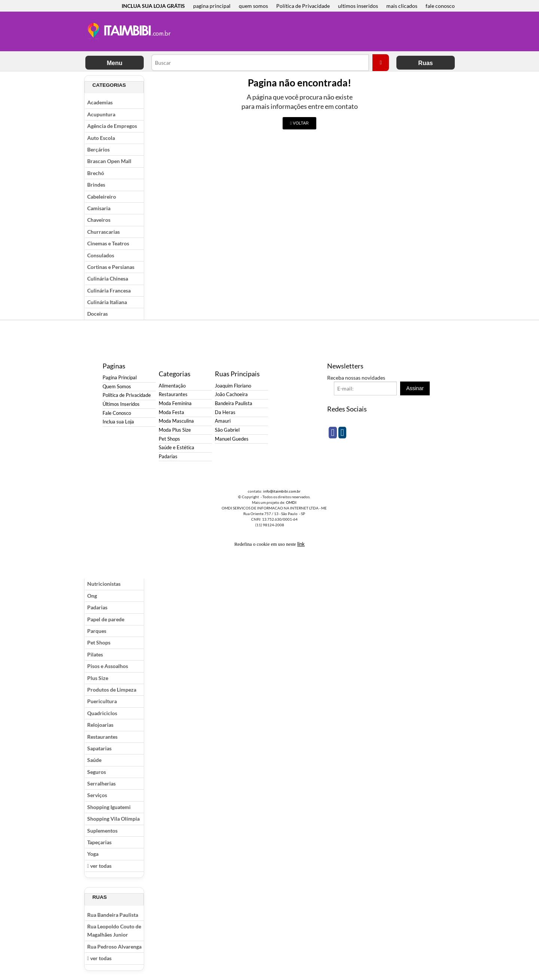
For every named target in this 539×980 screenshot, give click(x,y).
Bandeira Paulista (234, 403)
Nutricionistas (104, 584)
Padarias (97, 607)
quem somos (253, 6)
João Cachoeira (231, 394)
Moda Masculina (176, 421)
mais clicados (402, 6)
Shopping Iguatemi (109, 807)
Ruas (425, 63)
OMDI (291, 502)
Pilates (95, 654)
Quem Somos (117, 387)
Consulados (101, 255)
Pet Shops (99, 642)
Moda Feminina (175, 403)
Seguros (97, 772)
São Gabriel (227, 430)
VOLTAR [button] (299, 123)
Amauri (223, 421)
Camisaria (99, 208)
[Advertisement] (314, 32)
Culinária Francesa (109, 290)
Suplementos (102, 831)
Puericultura (102, 701)
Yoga (93, 854)
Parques (97, 631)
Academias (100, 102)
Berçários (98, 149)
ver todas (99, 866)
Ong (92, 596)
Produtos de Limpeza (112, 690)
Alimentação (172, 386)
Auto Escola (101, 138)
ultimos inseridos (358, 6)
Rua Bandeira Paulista (113, 915)
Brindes (96, 185)
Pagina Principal (120, 378)
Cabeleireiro (102, 197)
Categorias (109, 85)
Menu (115, 63)
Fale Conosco (117, 413)
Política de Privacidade (303, 6)
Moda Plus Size (175, 430)
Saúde (94, 760)
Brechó (96, 173)
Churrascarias (103, 232)
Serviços (97, 795)
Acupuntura (101, 114)
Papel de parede (106, 619)
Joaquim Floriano (233, 386)
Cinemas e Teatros (108, 243)
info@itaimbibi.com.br (282, 491)
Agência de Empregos (112, 126)
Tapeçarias (99, 842)
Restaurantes (102, 737)
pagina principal (212, 6)
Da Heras (225, 412)
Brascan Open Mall (109, 161)
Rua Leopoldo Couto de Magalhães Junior (114, 930)
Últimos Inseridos (121, 404)
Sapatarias (99, 748)
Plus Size (98, 678)
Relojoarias (100, 725)
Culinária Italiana (107, 302)
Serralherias (101, 783)
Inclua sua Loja (118, 422)
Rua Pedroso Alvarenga (114, 947)
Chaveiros (99, 220)
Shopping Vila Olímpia (113, 819)
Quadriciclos (102, 713)
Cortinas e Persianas (111, 267)
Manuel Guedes (232, 439)
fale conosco (440, 6)
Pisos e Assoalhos (108, 666)
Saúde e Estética (176, 448)
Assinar (415, 388)
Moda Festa (171, 412)
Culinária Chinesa (108, 278)
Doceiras (98, 314)
